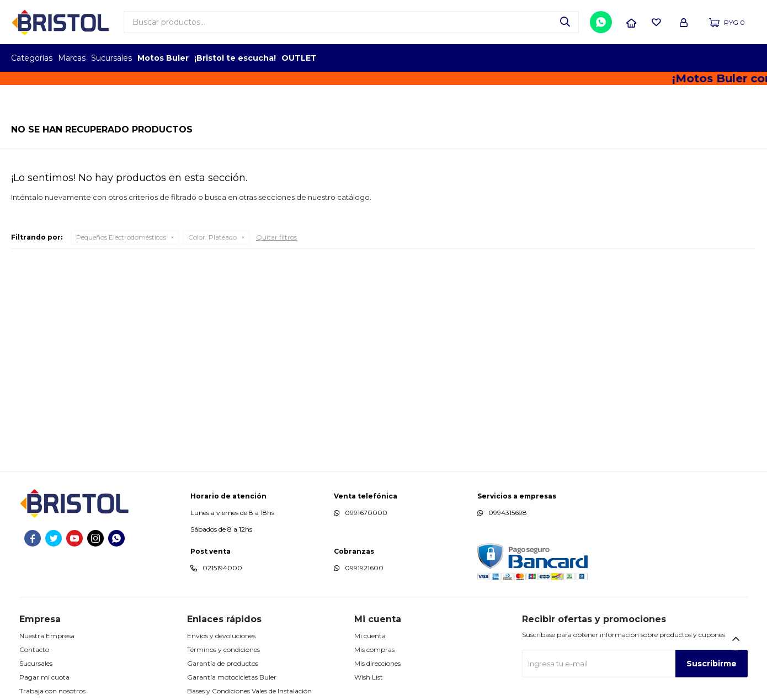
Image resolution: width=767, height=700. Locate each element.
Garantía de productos (223, 663)
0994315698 (508, 513)
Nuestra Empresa (47, 636)
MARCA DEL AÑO (721, 58)
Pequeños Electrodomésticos (121, 237)
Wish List (369, 677)
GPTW (748, 58)
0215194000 (222, 568)
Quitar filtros (276, 237)
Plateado (212, 237)
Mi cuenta (370, 636)
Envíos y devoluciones (221, 636)
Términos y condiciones (223, 649)
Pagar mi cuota (44, 677)
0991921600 (364, 568)
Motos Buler (163, 58)
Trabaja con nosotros (52, 691)
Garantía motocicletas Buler (232, 677)
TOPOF (630, 58)
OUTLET (299, 58)
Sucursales (111, 58)
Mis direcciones (377, 663)
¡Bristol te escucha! (235, 58)
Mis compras (374, 649)
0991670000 (366, 513)
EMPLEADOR (661, 58)
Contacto (34, 649)
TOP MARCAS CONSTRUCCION (691, 58)
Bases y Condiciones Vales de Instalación (249, 691)
